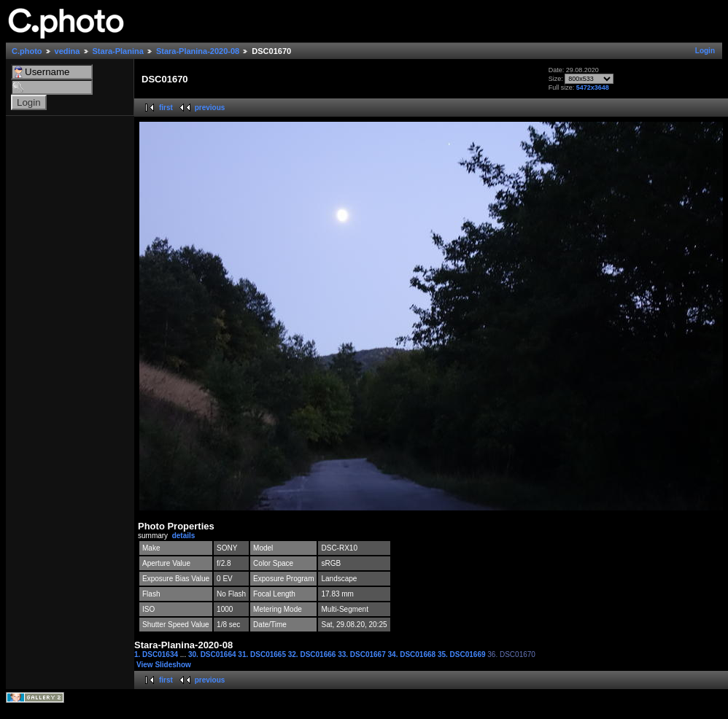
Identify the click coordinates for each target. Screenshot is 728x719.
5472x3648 (593, 88)
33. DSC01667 (363, 654)
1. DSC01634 (157, 654)
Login (705, 51)
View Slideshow (164, 665)
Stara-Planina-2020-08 (198, 51)
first (166, 108)
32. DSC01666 (313, 654)
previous (210, 108)
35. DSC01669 (462, 654)
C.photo (27, 51)
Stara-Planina (118, 51)
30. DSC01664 (213, 654)
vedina (67, 51)
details (184, 536)
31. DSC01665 (263, 654)
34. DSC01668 (413, 654)
